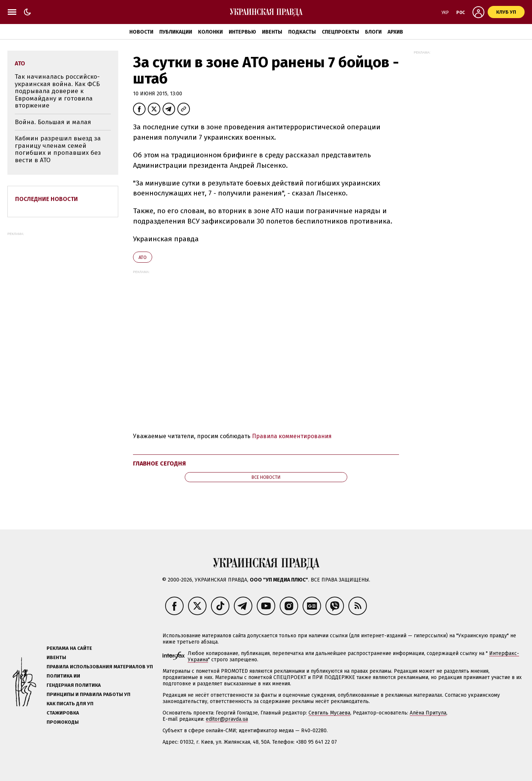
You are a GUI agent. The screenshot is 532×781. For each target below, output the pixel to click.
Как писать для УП (70, 704)
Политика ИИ (63, 676)
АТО (143, 257)
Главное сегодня (159, 463)
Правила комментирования (292, 436)
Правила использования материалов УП (100, 667)
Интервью (242, 32)
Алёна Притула (428, 713)
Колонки (210, 32)
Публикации (176, 32)
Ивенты (272, 32)
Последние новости (47, 199)
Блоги (373, 32)
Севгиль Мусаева (329, 713)
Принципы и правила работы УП (88, 694)
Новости (141, 32)
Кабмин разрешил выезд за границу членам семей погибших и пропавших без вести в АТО (58, 149)
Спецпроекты (340, 32)
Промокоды (63, 722)
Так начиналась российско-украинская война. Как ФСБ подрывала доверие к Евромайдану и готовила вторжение (57, 91)
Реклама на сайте (69, 648)
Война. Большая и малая (53, 122)
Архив (395, 32)
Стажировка (63, 713)
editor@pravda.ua (227, 719)
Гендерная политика (74, 685)
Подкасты (302, 32)
